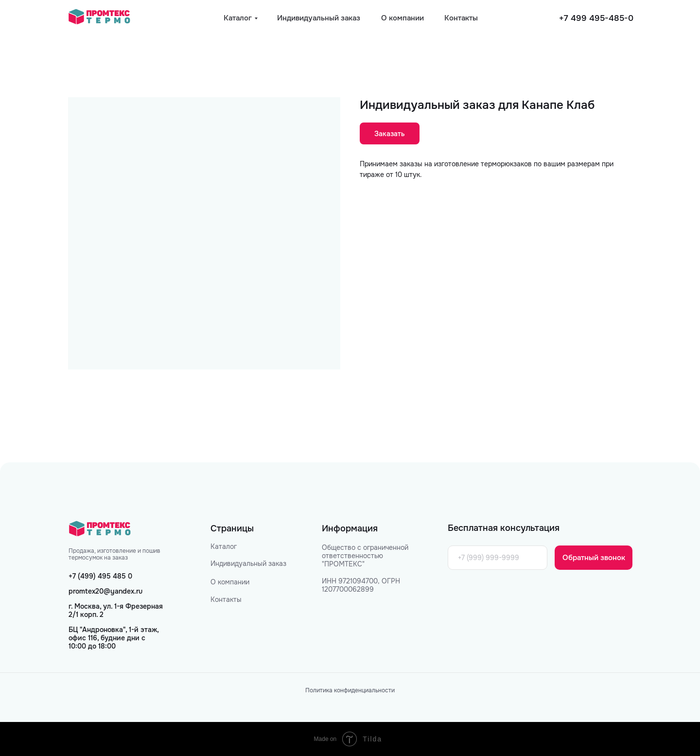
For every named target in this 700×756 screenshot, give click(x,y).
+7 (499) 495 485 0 (100, 576)
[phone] (498, 558)
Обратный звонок (594, 558)
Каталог (224, 546)
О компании (230, 582)
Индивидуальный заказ (248, 563)
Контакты (226, 599)
